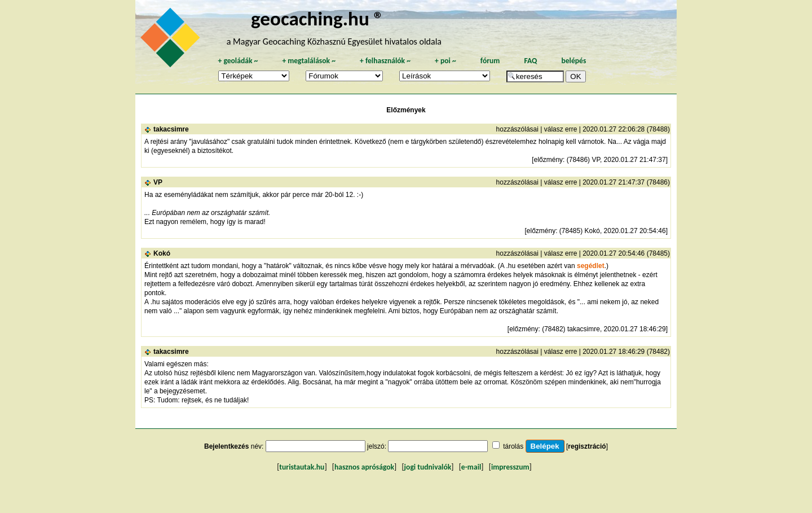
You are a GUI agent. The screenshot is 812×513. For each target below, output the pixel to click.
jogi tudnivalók (428, 467)
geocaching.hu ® (317, 18)
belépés (573, 61)
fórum (490, 61)
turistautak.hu (302, 467)
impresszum (510, 467)
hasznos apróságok (364, 467)
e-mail (471, 467)
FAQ (530, 61)
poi (445, 61)
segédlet (591, 266)
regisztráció (587, 446)
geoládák (238, 61)
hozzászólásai (517, 129)
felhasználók (385, 61)
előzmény (548, 160)
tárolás (513, 446)
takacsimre (171, 129)
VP (158, 182)
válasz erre (561, 129)
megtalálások (309, 61)
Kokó (162, 253)
